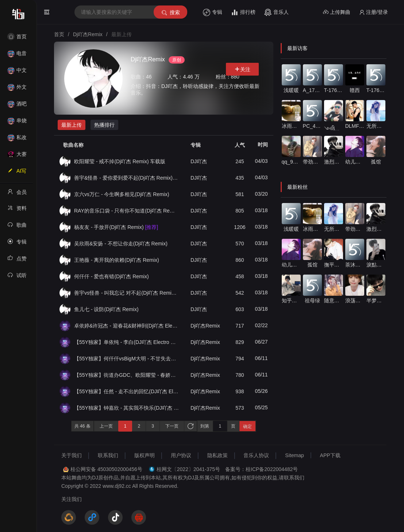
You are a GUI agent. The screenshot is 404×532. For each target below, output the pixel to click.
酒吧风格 (17, 106)
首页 (17, 37)
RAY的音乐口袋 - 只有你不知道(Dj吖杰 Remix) (126, 211)
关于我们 (72, 455)
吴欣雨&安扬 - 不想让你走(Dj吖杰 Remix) (121, 244)
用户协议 (181, 455)
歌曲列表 (17, 227)
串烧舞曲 (17, 123)
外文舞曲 (17, 89)
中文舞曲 (17, 72)
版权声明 (145, 455)
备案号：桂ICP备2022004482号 (261, 469)
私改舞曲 (17, 140)
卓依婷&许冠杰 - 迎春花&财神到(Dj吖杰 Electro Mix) (126, 326)
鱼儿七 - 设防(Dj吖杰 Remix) (106, 309)
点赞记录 (17, 261)
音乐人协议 (256, 455)
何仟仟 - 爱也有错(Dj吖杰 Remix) (111, 276)
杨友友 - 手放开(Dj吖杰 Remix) (116, 227)
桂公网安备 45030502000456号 (106, 469)
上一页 (106, 426)
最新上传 (72, 125)
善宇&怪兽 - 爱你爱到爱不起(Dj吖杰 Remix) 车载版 (126, 178)
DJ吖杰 (199, 161)
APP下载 (330, 455)
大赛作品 (17, 156)
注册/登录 (374, 12)
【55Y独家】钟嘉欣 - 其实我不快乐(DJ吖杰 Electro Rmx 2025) (126, 408)
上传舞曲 (337, 12)
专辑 (213, 12)
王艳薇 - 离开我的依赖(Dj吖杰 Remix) (117, 260)
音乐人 (276, 12)
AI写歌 (17, 173)
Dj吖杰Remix (205, 326)
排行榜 (243, 12)
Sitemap (294, 455)
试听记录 (17, 278)
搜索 (170, 13)
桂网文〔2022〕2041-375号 (188, 469)
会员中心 (17, 194)
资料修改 (17, 210)
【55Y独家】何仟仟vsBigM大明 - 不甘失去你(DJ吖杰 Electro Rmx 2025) (126, 359)
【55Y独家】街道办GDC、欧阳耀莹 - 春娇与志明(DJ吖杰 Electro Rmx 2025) (126, 375)
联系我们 (108, 455)
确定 (247, 426)
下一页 (172, 426)
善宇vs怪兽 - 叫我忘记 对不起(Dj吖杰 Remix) (126, 293)
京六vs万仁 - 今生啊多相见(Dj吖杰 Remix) (122, 194)
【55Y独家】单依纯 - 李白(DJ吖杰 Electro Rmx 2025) (126, 342)
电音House (17, 56)
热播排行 (104, 125)
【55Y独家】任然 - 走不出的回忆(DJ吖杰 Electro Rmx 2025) (126, 391)
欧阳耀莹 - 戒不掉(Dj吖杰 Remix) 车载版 (120, 161)
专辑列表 (17, 244)
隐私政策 (218, 455)
